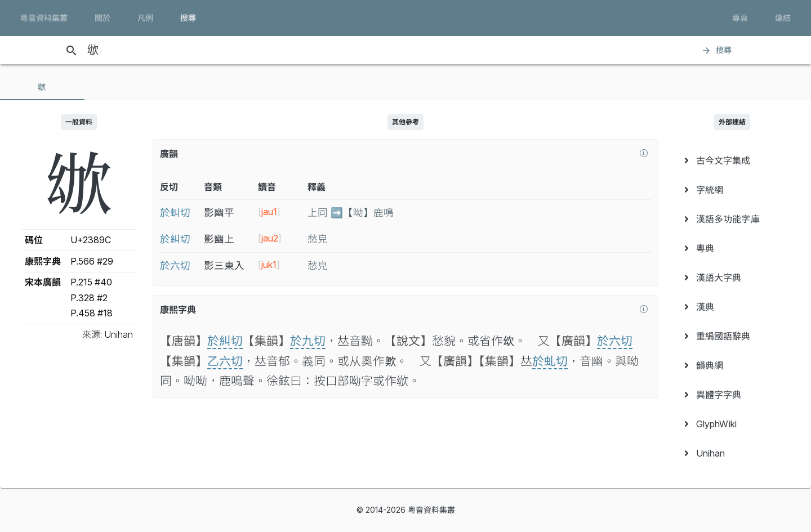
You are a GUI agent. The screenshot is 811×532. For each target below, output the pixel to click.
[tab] (42, 87)
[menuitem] (732, 160)
